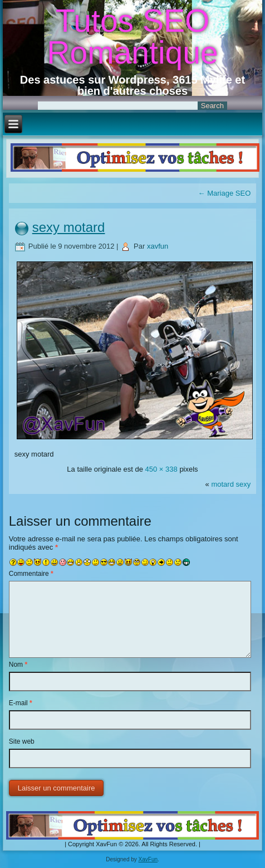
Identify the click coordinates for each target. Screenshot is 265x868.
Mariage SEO (225, 193)
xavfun (158, 246)
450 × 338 (161, 469)
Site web (22, 741)
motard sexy (231, 484)
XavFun (148, 859)
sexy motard (69, 227)
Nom (18, 665)
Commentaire (31, 574)
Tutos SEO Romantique (132, 37)
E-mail (21, 703)
